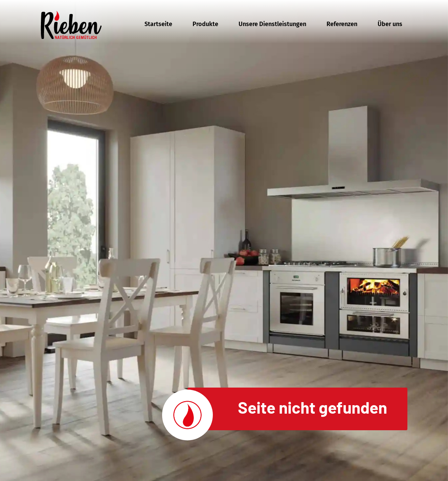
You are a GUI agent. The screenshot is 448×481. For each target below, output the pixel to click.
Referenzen (342, 24)
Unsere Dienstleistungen (272, 24)
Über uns (390, 24)
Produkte (205, 24)
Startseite (158, 24)
